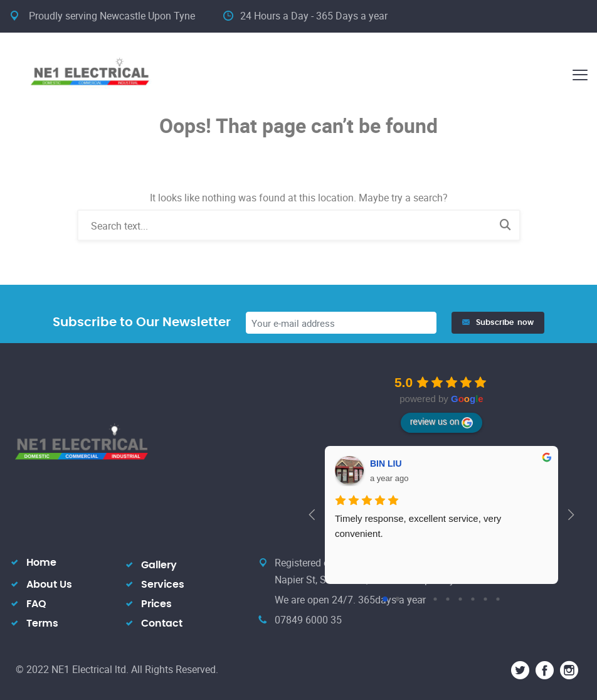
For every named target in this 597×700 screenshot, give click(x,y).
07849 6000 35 (308, 620)
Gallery (159, 565)
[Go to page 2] (410, 599)
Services (163, 585)
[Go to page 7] (473, 599)
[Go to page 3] (422, 599)
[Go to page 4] (435, 599)
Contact (162, 623)
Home (41, 563)
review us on (442, 422)
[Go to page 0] (385, 599)
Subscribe (498, 323)
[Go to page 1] (398, 599)
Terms (42, 623)
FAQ (36, 604)
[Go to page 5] (447, 599)
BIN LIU (386, 464)
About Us (49, 585)
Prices (156, 604)
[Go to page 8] (485, 599)
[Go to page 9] (498, 599)
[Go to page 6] (460, 599)
